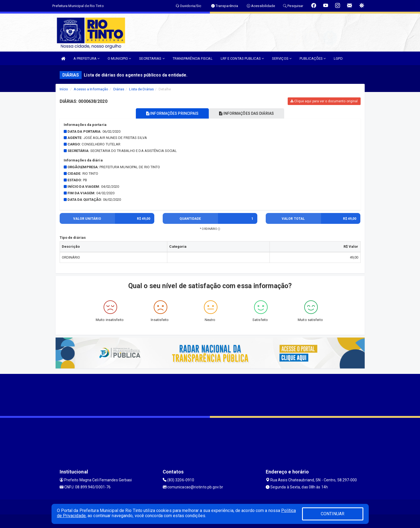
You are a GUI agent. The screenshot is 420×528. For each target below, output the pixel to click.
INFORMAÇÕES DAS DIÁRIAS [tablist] (248, 113)
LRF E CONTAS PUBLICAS (242, 58)
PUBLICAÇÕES (313, 58)
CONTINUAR (333, 514)
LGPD (338, 58)
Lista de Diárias (141, 89)
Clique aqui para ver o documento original (324, 101)
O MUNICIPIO (119, 58)
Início (64, 89)
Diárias (119, 89)
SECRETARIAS (152, 58)
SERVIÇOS (282, 58)
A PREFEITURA (86, 58)
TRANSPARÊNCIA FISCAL (193, 58)
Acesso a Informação (91, 89)
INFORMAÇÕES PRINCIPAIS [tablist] (171, 113)
